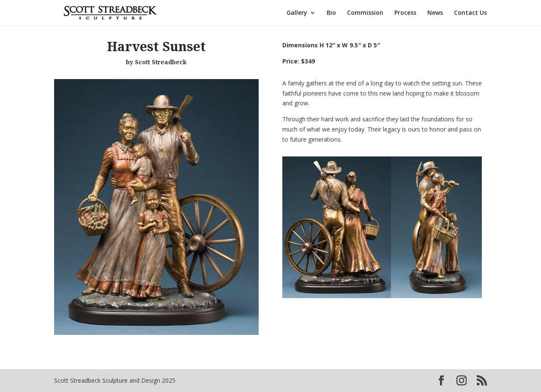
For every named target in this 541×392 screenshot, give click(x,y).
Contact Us (470, 13)
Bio (331, 13)
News (435, 13)
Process (405, 13)
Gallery (297, 13)
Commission (365, 13)
